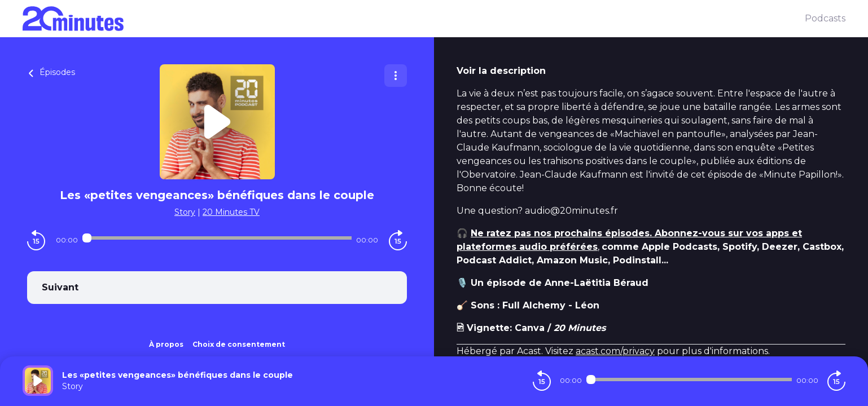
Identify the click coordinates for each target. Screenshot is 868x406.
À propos (166, 344)
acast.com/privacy (615, 351)
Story (185, 212)
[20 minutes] (414, 19)
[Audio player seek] (217, 238)
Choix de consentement (239, 344)
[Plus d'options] (396, 76)
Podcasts (825, 18)
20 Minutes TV (231, 212)
